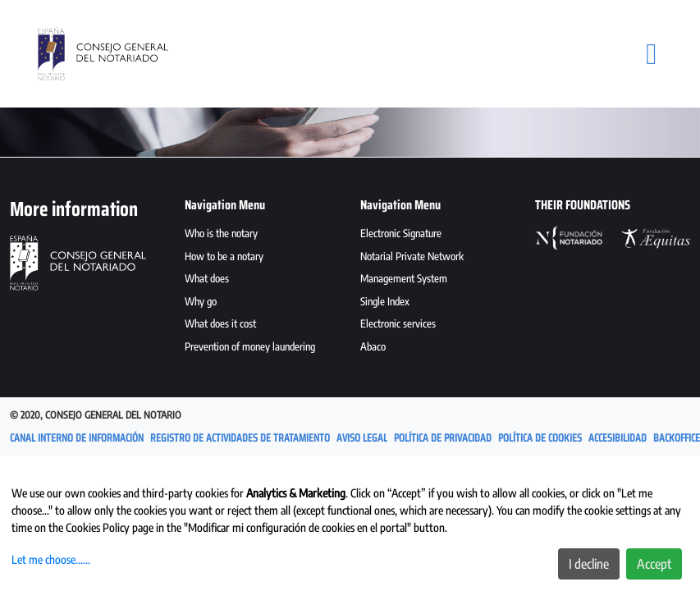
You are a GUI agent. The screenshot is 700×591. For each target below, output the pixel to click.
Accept (654, 564)
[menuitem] (262, 236)
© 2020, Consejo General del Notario (96, 415)
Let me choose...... (51, 559)
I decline (589, 564)
